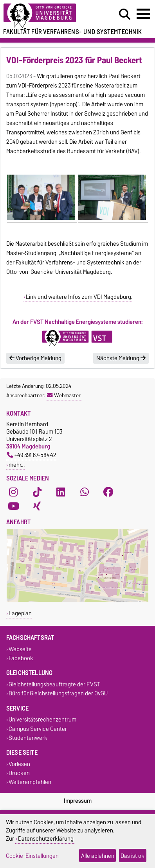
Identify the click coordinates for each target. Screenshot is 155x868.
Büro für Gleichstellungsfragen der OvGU (58, 694)
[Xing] (37, 506)
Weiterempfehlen (30, 782)
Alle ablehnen (98, 856)
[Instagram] (13, 492)
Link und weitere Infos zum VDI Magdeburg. (79, 297)
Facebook (21, 658)
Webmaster (64, 395)
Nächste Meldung (121, 358)
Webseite (20, 649)
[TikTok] (37, 492)
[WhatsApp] (85, 492)
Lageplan (20, 613)
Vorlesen (19, 764)
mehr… (17, 465)
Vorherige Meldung (35, 358)
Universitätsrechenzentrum (42, 720)
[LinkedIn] (61, 492)
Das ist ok (132, 856)
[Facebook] (108, 492)
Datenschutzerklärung (46, 839)
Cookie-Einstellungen (32, 856)
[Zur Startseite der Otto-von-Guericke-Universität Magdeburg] (48, 16)
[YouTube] (13, 506)
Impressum (78, 801)
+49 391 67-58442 (32, 455)
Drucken (19, 773)
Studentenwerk (28, 738)
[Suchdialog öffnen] (125, 14)
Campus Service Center (38, 729)
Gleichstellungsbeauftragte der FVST (54, 684)
